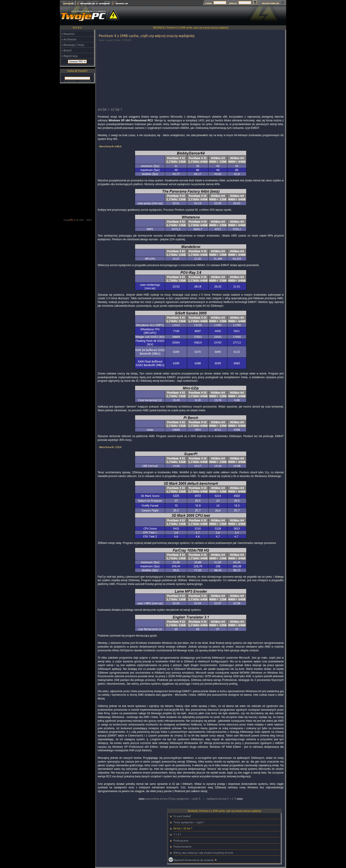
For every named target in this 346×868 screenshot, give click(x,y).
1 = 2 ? (177, 834)
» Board (67, 50)
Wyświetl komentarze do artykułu (194, 860)
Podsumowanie (182, 846)
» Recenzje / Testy (73, 45)
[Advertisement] (206, 15)
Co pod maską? (182, 816)
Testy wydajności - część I (189, 822)
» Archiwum (69, 39)
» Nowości (68, 34)
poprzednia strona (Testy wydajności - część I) (170, 799)
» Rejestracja (70, 56)
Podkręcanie (181, 841)
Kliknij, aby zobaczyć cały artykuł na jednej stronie (203, 853)
